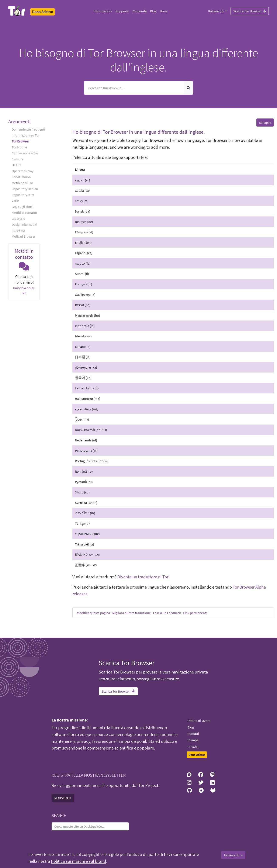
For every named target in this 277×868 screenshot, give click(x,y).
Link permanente (195, 613)
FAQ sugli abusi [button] (22, 207)
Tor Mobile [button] (19, 147)
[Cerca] (134, 88)
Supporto (122, 11)
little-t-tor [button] (19, 230)
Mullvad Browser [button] (24, 236)
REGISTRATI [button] (63, 798)
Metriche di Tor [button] (22, 183)
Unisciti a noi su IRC (24, 290)
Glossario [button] (18, 218)
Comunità (140, 11)
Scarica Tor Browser (250, 11)
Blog (153, 11)
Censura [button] (18, 159)
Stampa (193, 740)
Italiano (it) (216, 11)
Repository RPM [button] (23, 195)
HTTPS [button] (17, 165)
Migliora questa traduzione (131, 613)
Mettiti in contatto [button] (24, 213)
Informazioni (103, 11)
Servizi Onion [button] (21, 177)
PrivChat (193, 747)
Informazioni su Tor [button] (26, 135)
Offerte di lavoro (199, 721)
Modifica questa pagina (93, 613)
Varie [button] (15, 201)
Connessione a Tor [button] (25, 153)
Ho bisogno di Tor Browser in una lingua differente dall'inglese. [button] (139, 132)
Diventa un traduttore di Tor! (143, 577)
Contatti (193, 734)
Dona (164, 11)
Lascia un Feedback (167, 613)
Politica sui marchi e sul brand (79, 861)
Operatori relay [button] (22, 171)
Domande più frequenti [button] (28, 129)
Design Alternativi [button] (24, 224)
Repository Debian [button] (25, 189)
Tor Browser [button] (20, 141)
